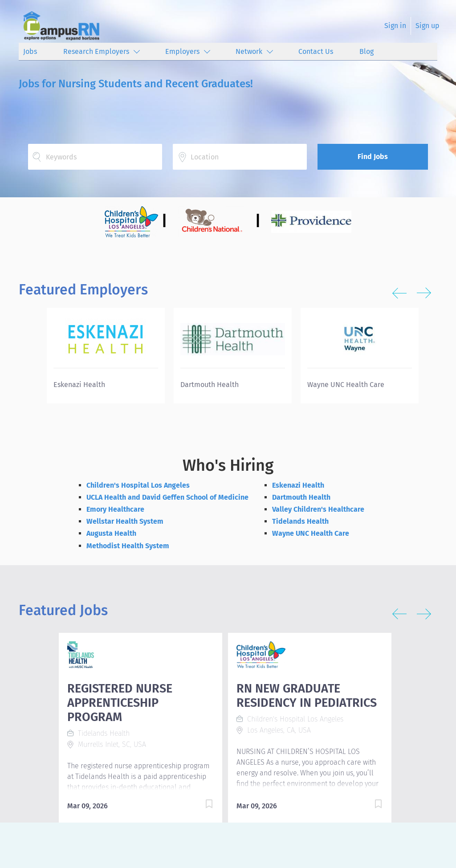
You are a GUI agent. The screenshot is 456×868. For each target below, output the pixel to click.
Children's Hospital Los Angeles (138, 485)
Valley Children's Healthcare (318, 509)
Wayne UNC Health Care (311, 533)
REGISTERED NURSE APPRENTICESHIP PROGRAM (120, 703)
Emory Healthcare (115, 509)
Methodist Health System (128, 546)
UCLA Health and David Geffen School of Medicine (167, 497)
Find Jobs (373, 157)
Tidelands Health (300, 521)
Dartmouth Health (301, 497)
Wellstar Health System (125, 521)
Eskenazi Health (298, 485)
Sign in (395, 26)
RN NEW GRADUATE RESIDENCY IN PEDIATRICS (307, 696)
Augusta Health (111, 533)
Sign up (427, 26)
